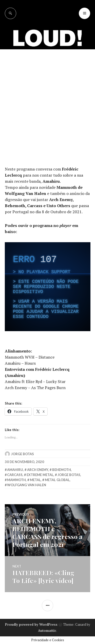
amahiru (15, 470)
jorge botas (69, 475)
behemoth (62, 470)
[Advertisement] (48, 99)
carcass (15, 475)
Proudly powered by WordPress (31, 624)
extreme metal (40, 475)
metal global (57, 480)
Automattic (47, 631)
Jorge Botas (23, 454)
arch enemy (38, 470)
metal (35, 480)
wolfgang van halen (27, 485)
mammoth (16, 480)
